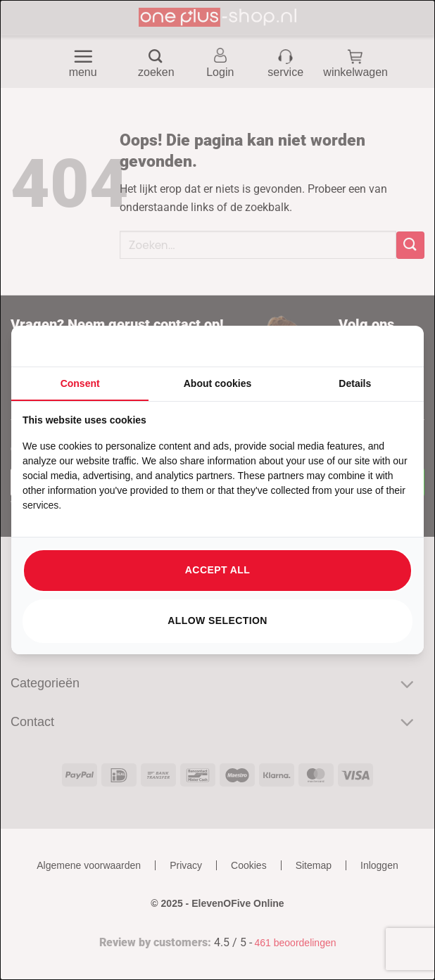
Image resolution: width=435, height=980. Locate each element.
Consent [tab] (80, 383)
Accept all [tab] (217, 570)
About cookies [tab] (217, 383)
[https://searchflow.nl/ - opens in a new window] (395, 346)
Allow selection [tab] (217, 621)
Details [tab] (355, 383)
